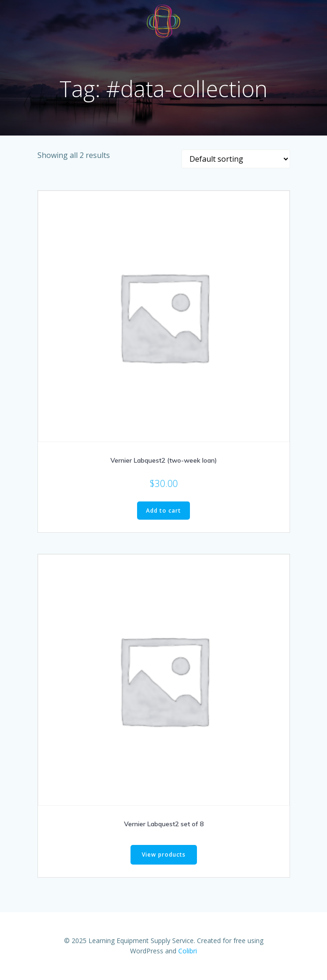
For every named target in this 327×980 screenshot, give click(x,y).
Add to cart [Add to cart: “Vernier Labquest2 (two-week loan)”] (163, 511)
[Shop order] (236, 159)
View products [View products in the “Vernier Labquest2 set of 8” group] (164, 855)
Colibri (188, 951)
